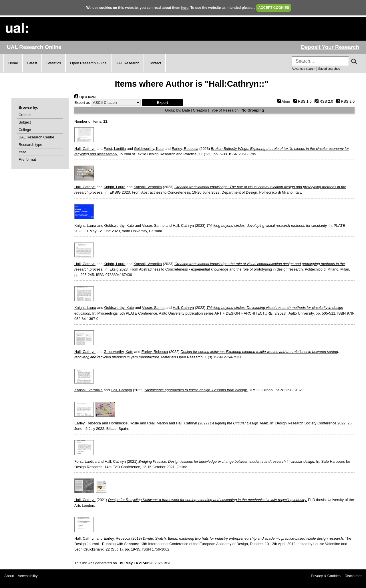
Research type (30, 145)
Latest (32, 63)
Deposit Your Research (330, 47)
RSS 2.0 (323, 101)
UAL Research (128, 63)
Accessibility (28, 576)
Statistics (54, 63)
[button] (163, 103)
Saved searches (329, 69)
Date (186, 110)
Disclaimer (353, 576)
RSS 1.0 (301, 101)
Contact (155, 63)
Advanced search (303, 69)
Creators (200, 110)
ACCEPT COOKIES (274, 8)
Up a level (85, 97)
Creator (25, 115)
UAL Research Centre (36, 137)
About (9, 576)
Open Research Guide (88, 63)
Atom (282, 101)
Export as (82, 103)
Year (22, 152)
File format (27, 159)
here (185, 8)
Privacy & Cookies (326, 576)
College (25, 130)
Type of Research (224, 110)
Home (13, 63)
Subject (25, 122)
